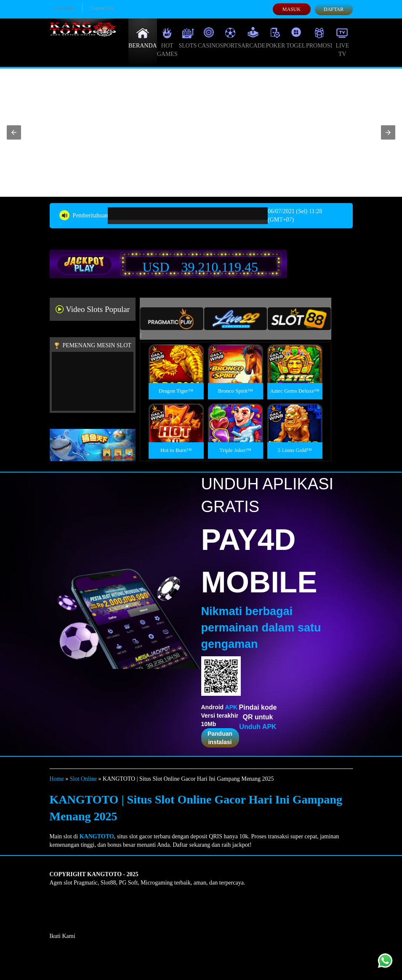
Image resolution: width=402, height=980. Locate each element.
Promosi (319, 38)
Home (57, 779)
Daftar (334, 9)
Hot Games (167, 42)
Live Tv (342, 42)
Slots (188, 38)
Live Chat (64, 8)
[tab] (172, 319)
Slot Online (83, 779)
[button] (14, 132)
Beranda (143, 38)
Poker (275, 38)
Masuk (292, 9)
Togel (296, 38)
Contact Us (102, 8)
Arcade (253, 38)
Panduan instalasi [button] (220, 738)
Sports (230, 38)
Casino (209, 38)
